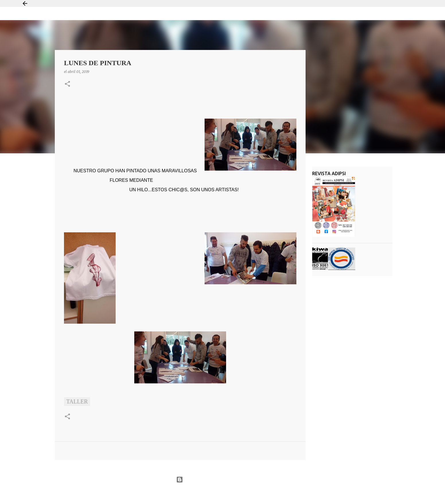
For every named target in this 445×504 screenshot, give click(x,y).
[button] (67, 84)
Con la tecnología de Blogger (222, 480)
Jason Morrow (243, 494)
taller (77, 401)
